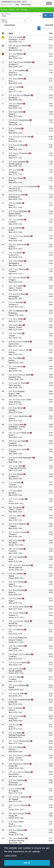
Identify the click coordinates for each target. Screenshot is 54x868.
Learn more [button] (11, 855)
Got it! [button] (27, 863)
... (47, 29)
